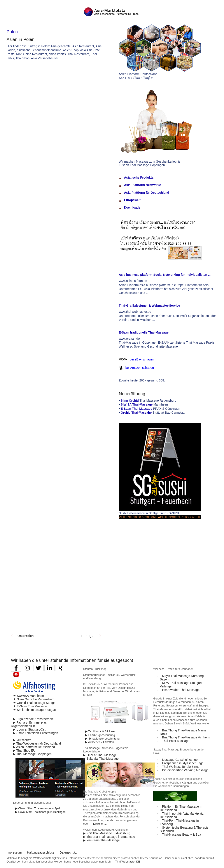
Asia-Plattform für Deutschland (147, 193)
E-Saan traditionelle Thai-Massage (144, 332)
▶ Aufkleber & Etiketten (100, 742)
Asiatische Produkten (140, 177)
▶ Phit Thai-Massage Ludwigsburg (107, 833)
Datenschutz (68, 852)
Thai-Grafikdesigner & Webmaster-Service (149, 306)
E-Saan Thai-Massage (136, 409)
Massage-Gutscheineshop (180, 760)
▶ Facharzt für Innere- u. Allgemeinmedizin (29, 724)
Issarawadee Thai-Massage (181, 690)
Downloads (132, 207)
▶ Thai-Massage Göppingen (32, 754)
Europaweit (132, 200)
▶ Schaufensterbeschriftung (102, 739)
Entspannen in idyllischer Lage (183, 763)
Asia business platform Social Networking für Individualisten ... (165, 275)
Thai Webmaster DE (128, 862)
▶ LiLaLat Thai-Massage (100, 755)
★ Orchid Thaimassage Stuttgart (35, 703)
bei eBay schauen (142, 359)
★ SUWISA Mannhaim (29, 696)
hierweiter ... (99, 824)
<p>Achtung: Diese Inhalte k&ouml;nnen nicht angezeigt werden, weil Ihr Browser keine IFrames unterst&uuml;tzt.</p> (56, 255)
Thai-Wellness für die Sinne (181, 767)
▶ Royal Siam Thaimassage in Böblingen (40, 812)
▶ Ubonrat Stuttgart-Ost (29, 729)
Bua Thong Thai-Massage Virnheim (186, 737)
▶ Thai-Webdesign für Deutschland (37, 743)
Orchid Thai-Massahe (136, 413)
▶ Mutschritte (22, 740)
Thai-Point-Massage (176, 741)
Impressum (14, 852)
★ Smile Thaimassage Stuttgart (35, 710)
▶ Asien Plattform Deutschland (34, 747)
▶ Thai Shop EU (24, 750)
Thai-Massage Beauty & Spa (182, 835)
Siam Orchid (130, 401)
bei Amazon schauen (140, 368)
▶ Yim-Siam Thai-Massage (101, 840)
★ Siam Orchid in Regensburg (34, 699)
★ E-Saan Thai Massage (30, 706)
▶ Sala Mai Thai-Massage (101, 759)
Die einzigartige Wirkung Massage (185, 770)
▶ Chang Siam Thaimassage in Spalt (38, 808)
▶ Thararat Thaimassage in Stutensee (109, 837)
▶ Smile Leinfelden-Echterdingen (36, 733)
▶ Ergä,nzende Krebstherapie (33, 719)
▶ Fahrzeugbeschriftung (100, 735)
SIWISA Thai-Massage (137, 404)
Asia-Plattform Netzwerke (143, 185)
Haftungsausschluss (41, 852)
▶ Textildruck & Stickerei (100, 731)
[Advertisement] (131, 96)
